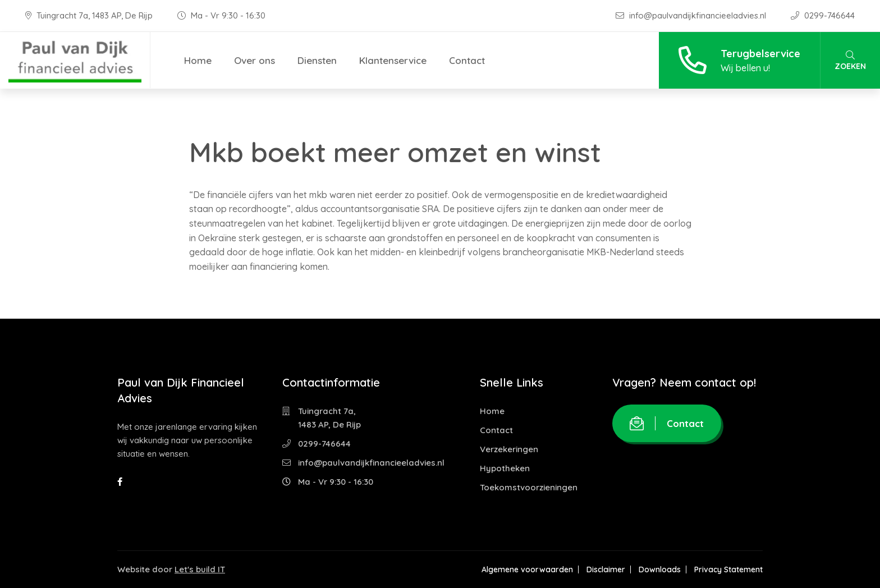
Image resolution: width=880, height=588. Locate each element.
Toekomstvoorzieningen (529, 487)
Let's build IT (200, 569)
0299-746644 (823, 15)
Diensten (317, 60)
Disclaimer (606, 569)
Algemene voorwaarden (527, 569)
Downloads (660, 569)
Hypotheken (505, 468)
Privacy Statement (728, 569)
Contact (467, 60)
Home (198, 60)
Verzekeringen (509, 449)
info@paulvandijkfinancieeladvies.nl (692, 15)
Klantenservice (393, 60)
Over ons (255, 60)
